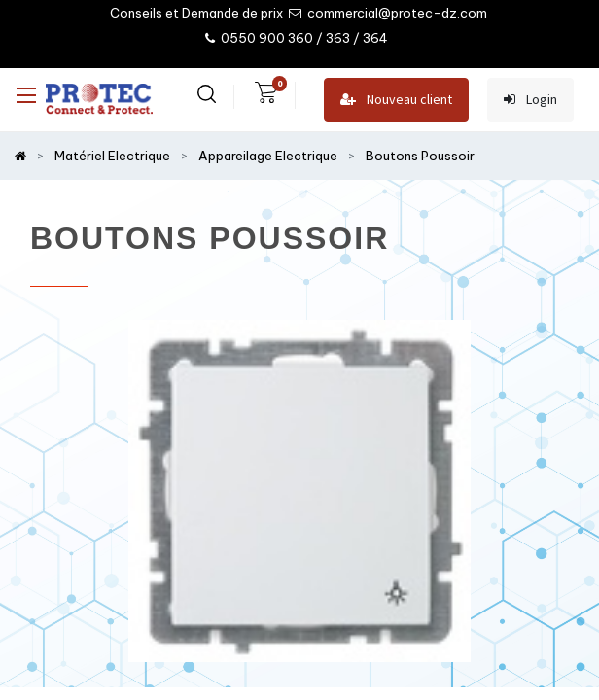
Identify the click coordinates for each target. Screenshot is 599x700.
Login (530, 100)
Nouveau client (396, 100)
